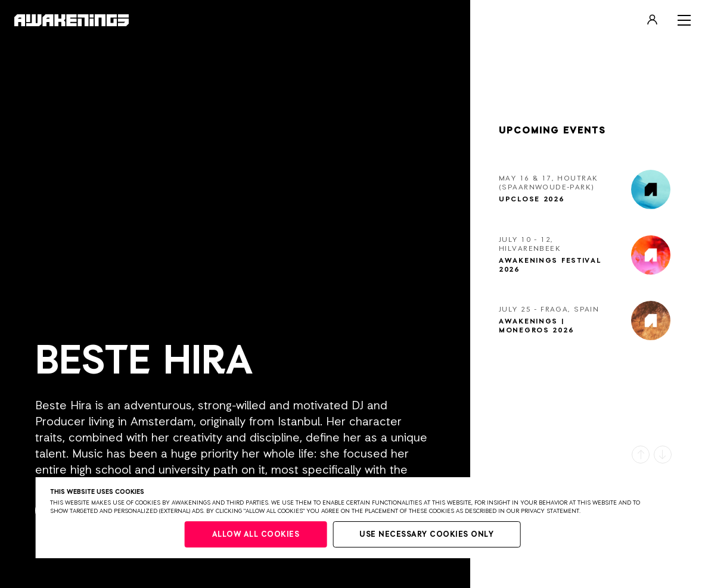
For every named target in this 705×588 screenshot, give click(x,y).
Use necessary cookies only (426, 535)
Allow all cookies (256, 535)
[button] (641, 455)
